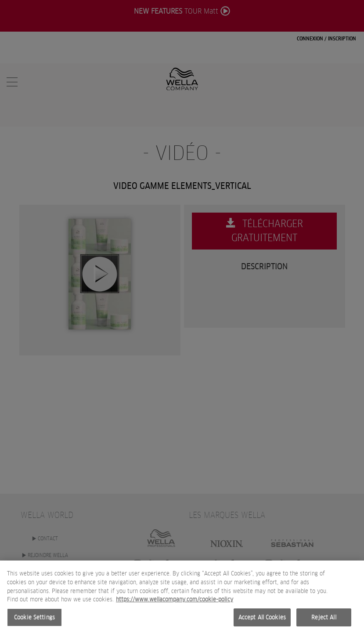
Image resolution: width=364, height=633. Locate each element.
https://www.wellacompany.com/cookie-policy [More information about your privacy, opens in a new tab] (175, 602)
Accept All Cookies (262, 620)
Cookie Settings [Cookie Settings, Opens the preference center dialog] (34, 620)
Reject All (324, 620)
